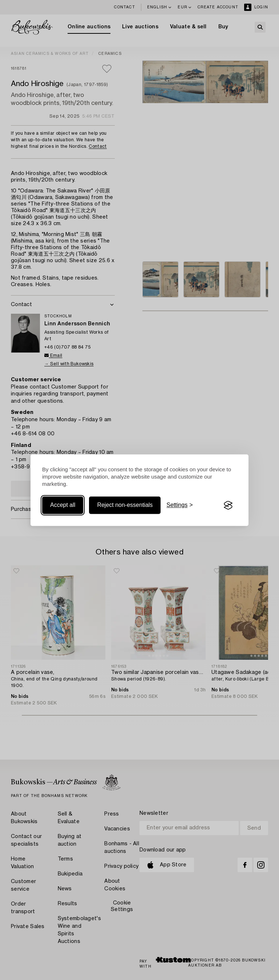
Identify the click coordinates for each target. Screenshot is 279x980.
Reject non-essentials (125, 505)
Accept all (63, 505)
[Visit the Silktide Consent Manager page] (228, 505)
